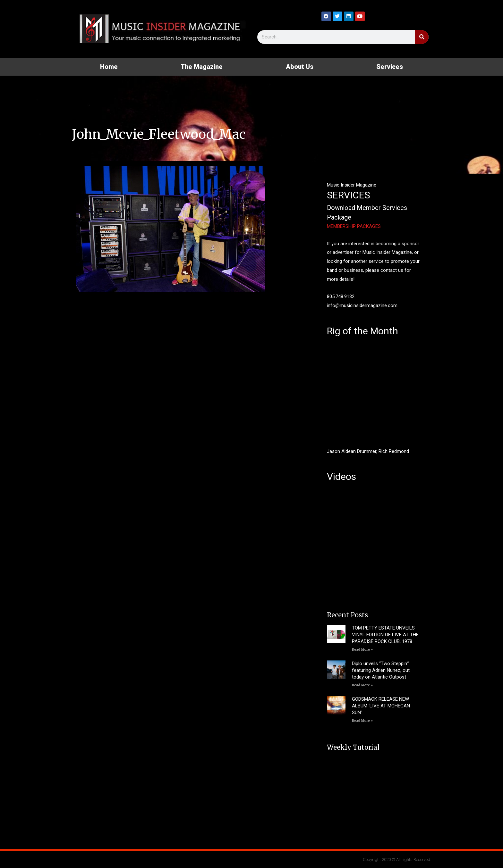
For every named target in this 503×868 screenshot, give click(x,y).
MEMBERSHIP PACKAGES (354, 226)
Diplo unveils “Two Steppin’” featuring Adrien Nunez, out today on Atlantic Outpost (381, 670)
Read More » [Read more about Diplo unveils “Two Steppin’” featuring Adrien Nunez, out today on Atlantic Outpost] (362, 685)
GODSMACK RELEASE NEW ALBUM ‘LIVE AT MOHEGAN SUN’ (381, 706)
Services (390, 67)
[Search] (422, 37)
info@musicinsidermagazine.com (362, 305)
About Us (300, 67)
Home (109, 67)
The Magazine (202, 67)
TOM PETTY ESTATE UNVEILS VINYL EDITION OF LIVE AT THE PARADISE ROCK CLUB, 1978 (385, 635)
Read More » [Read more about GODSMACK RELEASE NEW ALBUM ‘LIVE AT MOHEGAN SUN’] (362, 721)
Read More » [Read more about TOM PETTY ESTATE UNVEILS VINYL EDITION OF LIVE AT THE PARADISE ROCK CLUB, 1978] (362, 650)
